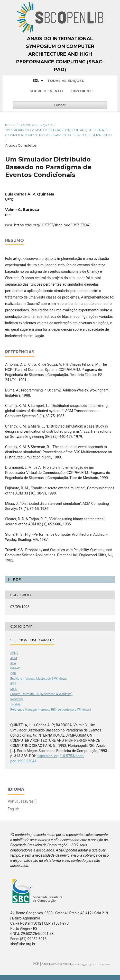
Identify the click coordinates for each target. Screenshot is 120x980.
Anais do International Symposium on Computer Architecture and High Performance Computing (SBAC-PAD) (60, 54)
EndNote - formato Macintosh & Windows (39, 679)
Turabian (16, 704)
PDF (16, 579)
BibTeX (15, 668)
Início (10, 125)
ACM (14, 658)
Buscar (60, 105)
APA (13, 663)
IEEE (13, 684)
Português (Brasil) (22, 801)
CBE (13, 674)
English (13, 809)
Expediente (82, 91)
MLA (13, 689)
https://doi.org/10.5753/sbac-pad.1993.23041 (52, 225)
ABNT (14, 653)
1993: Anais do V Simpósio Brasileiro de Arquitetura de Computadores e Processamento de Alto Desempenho (58, 132)
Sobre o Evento (46, 91)
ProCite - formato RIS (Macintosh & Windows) (41, 694)
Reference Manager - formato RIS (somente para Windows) (51, 710)
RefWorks (17, 699)
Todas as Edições (66, 81)
